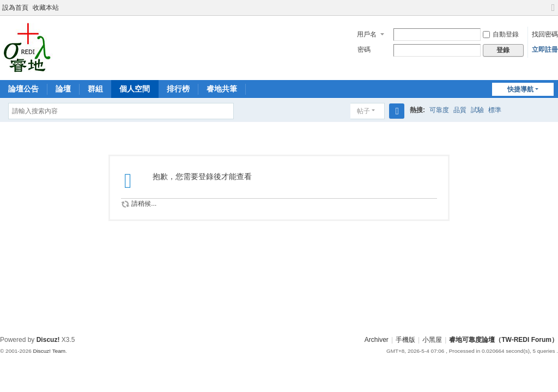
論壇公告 (23, 89)
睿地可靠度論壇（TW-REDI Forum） (504, 340)
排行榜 (178, 89)
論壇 (63, 89)
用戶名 (367, 34)
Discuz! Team (49, 351)
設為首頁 (15, 8)
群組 (95, 89)
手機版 (405, 340)
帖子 (363, 111)
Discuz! (48, 340)
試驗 (477, 110)
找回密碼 (545, 34)
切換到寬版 (553, 12)
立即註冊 (545, 50)
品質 (460, 110)
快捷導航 (520, 89)
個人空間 (135, 89)
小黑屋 (432, 340)
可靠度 (439, 110)
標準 (495, 110)
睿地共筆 (222, 89)
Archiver (377, 340)
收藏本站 (46, 8)
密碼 (364, 50)
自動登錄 (501, 34)
